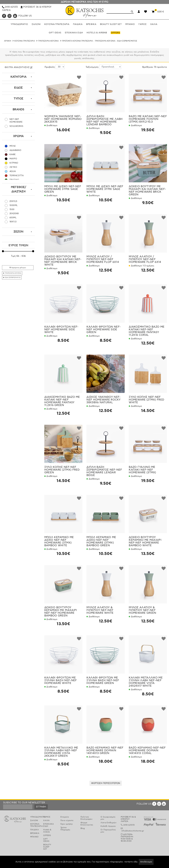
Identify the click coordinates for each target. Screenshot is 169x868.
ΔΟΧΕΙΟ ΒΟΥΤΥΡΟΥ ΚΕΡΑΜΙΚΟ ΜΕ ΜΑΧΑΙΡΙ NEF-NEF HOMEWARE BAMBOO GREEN (61, 612)
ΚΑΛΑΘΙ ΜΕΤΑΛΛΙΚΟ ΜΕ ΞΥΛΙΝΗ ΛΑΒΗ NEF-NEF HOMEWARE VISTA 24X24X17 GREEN (61, 752)
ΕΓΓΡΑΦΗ (41, 807)
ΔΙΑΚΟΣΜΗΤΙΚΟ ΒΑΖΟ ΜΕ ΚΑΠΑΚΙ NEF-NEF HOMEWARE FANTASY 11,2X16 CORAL (147, 331)
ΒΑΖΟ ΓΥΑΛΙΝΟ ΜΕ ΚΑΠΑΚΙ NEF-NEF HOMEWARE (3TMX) (142, 470)
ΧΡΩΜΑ (18, 136)
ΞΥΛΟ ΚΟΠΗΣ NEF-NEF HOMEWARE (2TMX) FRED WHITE (146, 400)
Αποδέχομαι (146, 862)
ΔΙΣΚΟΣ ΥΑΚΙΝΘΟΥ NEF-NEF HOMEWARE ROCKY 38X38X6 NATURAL (103, 400)
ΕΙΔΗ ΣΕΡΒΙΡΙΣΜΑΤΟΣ (12, 277)
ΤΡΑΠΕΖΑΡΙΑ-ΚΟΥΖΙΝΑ (48, 41)
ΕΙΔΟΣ (18, 88)
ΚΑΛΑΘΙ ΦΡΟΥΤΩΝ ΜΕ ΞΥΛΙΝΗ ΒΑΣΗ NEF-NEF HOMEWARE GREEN (103, 680)
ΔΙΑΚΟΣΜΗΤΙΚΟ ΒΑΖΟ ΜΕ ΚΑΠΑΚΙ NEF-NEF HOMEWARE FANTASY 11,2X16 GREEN (62, 401)
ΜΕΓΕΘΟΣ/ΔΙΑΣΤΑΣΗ (18, 189)
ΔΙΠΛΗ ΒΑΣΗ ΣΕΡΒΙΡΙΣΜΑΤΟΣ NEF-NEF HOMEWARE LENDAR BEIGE (104, 471)
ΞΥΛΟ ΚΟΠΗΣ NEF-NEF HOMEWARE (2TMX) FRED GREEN (62, 470)
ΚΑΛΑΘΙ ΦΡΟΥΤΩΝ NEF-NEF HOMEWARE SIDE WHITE (61, 330)
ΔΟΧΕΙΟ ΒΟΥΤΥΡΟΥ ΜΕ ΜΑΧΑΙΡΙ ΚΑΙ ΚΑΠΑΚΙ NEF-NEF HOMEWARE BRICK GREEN (147, 190)
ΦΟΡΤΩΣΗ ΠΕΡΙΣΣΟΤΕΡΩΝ (106, 783)
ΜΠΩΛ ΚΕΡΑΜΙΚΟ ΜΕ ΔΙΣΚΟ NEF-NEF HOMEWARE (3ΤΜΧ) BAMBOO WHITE (59, 541)
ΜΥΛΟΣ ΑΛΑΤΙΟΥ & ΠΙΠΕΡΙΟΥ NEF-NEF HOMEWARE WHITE (100, 610)
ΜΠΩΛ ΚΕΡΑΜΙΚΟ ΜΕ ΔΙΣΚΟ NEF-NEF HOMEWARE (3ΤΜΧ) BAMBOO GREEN (101, 541)
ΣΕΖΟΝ (18, 232)
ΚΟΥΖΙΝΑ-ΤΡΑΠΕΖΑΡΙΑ (25, 41)
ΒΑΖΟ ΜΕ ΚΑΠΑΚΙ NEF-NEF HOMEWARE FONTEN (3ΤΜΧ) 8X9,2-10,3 (148, 119)
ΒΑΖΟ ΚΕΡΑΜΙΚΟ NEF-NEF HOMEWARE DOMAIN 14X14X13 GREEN (105, 750)
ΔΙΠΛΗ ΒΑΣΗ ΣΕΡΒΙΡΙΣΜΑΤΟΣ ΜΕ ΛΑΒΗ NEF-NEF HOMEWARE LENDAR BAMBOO (104, 120)
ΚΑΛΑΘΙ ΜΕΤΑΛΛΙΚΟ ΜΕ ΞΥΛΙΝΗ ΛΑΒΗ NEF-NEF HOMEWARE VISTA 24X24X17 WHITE (146, 682)
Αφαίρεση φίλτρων (18, 268)
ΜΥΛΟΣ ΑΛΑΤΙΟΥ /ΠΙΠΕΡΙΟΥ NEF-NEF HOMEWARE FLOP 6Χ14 (103, 259)
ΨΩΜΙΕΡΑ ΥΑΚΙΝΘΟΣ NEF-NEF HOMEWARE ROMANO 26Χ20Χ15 (63, 119)
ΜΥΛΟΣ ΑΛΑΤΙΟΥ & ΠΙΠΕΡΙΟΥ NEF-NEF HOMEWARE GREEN (142, 610)
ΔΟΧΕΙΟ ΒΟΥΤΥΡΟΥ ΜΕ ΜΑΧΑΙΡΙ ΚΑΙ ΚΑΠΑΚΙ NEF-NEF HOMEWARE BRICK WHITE (63, 261)
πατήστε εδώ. (131, 862)
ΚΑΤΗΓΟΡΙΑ (18, 77)
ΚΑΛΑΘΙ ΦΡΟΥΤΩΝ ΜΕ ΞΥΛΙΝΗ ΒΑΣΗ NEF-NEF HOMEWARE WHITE (61, 680)
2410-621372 (10, 7)
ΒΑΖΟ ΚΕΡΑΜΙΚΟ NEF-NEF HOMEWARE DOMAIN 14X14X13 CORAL (147, 750)
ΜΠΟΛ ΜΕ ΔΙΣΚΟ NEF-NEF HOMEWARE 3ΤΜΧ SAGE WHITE (105, 189)
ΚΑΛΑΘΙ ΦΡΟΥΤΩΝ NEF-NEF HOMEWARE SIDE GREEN (104, 330)
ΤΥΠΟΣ (18, 99)
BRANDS (18, 110)
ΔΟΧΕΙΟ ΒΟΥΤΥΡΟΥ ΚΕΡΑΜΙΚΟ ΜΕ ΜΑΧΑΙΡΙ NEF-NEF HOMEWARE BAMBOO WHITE (145, 541)
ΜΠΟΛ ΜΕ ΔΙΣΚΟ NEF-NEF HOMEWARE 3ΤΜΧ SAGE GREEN (63, 189)
